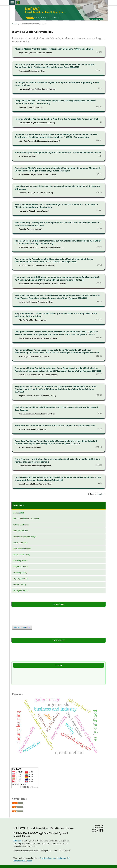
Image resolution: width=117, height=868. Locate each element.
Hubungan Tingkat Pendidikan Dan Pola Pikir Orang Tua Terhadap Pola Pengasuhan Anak (57, 119)
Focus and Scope (20, 543)
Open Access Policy (21, 555)
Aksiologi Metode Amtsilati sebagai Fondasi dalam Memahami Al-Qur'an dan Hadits (54, 49)
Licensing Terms (20, 561)
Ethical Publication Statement (26, 519)
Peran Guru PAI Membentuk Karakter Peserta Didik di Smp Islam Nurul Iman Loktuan (55, 425)
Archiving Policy (20, 573)
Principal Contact (21, 591)
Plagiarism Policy (20, 567)
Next (100, 494)
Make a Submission (22, 627)
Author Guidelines (21, 525)
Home (15, 24)
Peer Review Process (22, 549)
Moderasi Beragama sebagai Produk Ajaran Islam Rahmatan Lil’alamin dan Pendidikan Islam (58, 153)
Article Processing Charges (25, 537)
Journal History (20, 585)
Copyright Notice (20, 579)
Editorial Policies (20, 531)
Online (18, 513)
